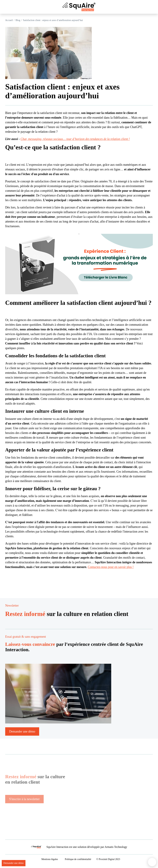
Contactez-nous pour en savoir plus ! (111, 567)
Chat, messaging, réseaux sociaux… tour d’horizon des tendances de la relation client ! (75, 139)
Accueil (9, 20)
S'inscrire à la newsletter (24, 808)
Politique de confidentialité (78, 859)
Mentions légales (50, 859)
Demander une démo (14, 863)
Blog (18, 20)
